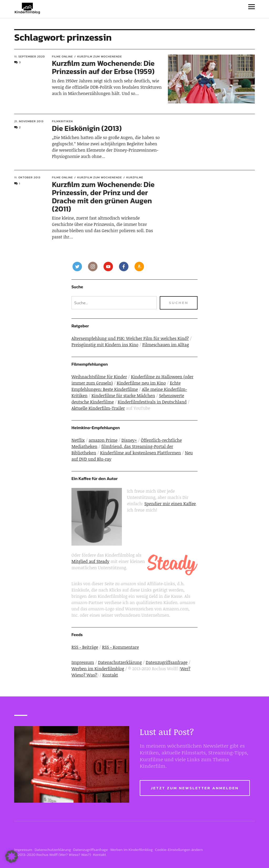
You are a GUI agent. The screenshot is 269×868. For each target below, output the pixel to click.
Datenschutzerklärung (120, 662)
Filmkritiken (63, 121)
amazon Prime (103, 440)
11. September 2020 (30, 56)
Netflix (78, 440)
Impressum (83, 662)
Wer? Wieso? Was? (75, 855)
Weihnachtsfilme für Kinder (99, 377)
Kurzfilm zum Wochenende (100, 56)
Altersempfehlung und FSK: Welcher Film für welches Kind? (130, 338)
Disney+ (129, 440)
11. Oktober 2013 (27, 177)
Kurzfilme (135, 177)
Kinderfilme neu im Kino (141, 383)
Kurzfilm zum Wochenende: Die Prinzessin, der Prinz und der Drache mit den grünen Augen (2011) (103, 196)
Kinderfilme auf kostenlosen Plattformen (141, 453)
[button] (12, 856)
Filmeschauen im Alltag (166, 345)
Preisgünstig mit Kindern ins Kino (105, 345)
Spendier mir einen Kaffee (170, 504)
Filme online (63, 56)
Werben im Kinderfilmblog (98, 669)
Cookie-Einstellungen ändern (179, 850)
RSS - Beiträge (85, 647)
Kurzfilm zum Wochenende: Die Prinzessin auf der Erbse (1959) (103, 67)
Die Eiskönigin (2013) (87, 128)
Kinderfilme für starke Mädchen (123, 396)
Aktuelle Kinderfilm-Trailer (98, 408)
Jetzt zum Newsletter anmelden (195, 788)
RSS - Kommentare (121, 647)
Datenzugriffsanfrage (167, 662)
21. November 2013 (29, 121)
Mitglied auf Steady (90, 561)
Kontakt (110, 675)
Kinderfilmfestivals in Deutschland (152, 402)
